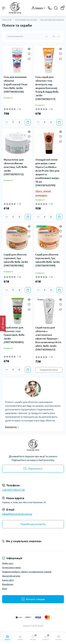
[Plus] (19, 122)
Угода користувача (11, 567)
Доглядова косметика (26, 20)
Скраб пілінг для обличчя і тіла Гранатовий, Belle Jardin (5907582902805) (14, 335)
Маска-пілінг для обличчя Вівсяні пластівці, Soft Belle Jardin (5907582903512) (15, 167)
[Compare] (29, 59)
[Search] (56, 8)
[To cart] (28, 122)
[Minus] (7, 122)
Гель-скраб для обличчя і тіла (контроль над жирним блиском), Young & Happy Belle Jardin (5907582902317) (47, 88)
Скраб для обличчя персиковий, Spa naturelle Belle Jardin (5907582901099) (48, 260)
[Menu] (4, 8)
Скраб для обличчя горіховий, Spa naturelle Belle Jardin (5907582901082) (16, 260)
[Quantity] (13, 122)
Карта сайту (8, 580)
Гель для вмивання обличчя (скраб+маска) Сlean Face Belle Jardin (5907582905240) (15, 84)
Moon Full (7, 20)
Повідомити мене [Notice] (49, 370)
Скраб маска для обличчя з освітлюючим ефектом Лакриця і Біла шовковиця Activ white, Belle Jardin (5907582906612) (48, 339)
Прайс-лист (8, 563)
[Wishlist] (29, 54)
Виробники (8, 584)
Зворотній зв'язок (11, 576)
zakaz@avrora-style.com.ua (17, 514)
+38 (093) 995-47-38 (13, 490)
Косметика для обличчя (52, 20)
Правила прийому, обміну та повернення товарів (27, 572)
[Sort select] (27, 36)
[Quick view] (29, 49)
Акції (4, 588)
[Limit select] (56, 36)
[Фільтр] (3, 323)
